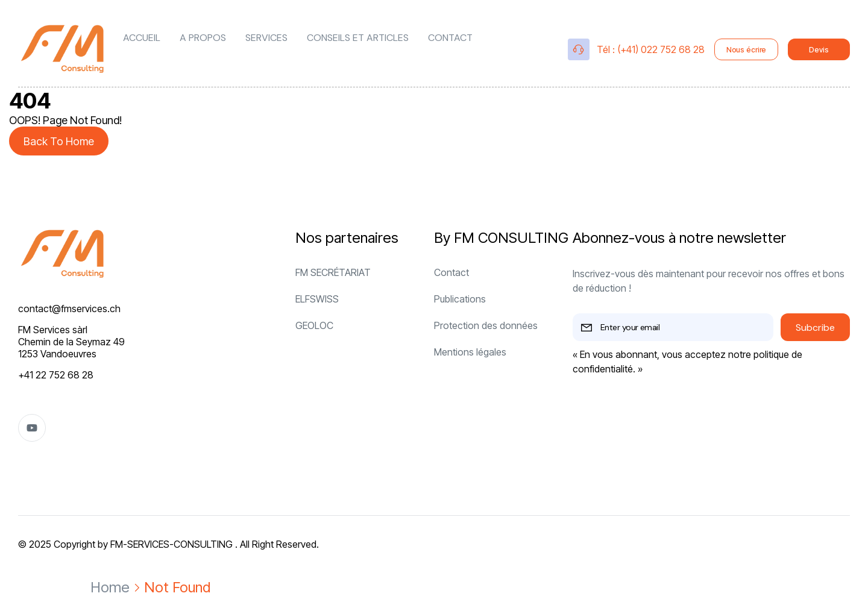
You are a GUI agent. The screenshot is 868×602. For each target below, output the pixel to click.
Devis (819, 50)
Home (110, 587)
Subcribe (815, 328)
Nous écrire (747, 50)
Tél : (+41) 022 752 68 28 (651, 49)
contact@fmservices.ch (69, 309)
